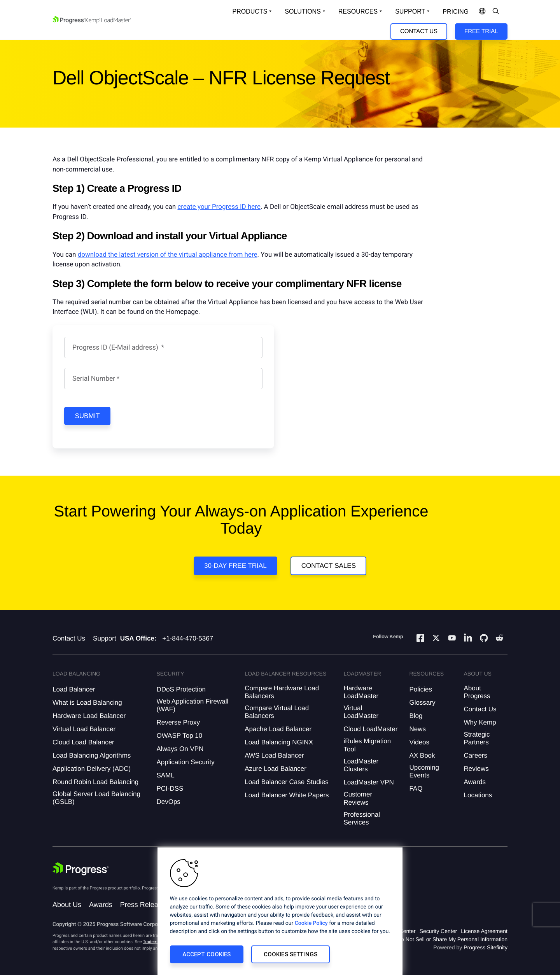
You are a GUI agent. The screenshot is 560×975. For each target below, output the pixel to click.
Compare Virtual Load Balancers (277, 712)
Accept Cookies (207, 954)
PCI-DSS (170, 789)
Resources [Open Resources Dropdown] (358, 11)
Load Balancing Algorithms (92, 755)
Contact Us (419, 31)
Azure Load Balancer (276, 769)
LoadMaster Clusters (361, 765)
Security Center (438, 931)
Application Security (185, 762)
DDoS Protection (181, 689)
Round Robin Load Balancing (95, 782)
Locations (478, 795)
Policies (421, 689)
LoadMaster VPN (368, 782)
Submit (87, 416)
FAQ (416, 789)
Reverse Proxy (178, 722)
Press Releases (145, 905)
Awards (475, 782)
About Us (67, 905)
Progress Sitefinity (486, 947)
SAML (165, 775)
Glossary (422, 703)
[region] (280, 911)
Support (105, 638)
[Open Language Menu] (482, 12)
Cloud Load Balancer (83, 742)
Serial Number (94, 379)
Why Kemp (480, 722)
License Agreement (484, 931)
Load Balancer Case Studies (286, 782)
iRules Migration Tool (367, 745)
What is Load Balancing (87, 703)
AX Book (422, 755)
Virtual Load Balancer (84, 729)
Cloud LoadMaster (370, 729)
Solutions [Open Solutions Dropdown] (303, 11)
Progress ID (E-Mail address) (116, 348)
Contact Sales (329, 566)
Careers (476, 755)
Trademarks (154, 942)
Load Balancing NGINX (279, 742)
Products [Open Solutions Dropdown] (250, 11)
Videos (419, 742)
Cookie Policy (311, 923)
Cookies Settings (290, 954)
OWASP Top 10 (179, 736)
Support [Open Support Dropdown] (410, 11)
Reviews (476, 769)
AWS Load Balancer (274, 755)
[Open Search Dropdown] (496, 12)
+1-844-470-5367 (188, 638)
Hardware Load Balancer (89, 716)
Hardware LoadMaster (361, 692)
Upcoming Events (424, 771)
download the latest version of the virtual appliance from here (168, 255)
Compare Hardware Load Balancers (282, 692)
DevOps (168, 802)
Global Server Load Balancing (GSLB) (96, 798)
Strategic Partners (477, 738)
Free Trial (481, 31)
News (417, 729)
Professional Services (362, 818)
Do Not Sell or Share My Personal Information (452, 939)
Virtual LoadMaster (361, 712)
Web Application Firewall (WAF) (192, 705)
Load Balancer (74, 689)
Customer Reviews (358, 798)
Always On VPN (180, 749)
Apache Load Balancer (278, 729)
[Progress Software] (80, 870)
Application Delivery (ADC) (92, 769)
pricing (456, 12)
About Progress (477, 692)
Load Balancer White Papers (287, 795)
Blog (416, 716)
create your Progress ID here (219, 207)
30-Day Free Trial (235, 566)
